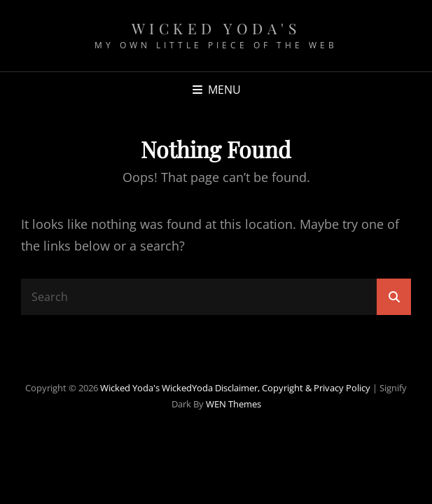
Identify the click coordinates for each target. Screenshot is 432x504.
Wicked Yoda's (216, 28)
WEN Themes (234, 404)
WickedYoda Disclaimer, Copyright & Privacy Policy (266, 388)
